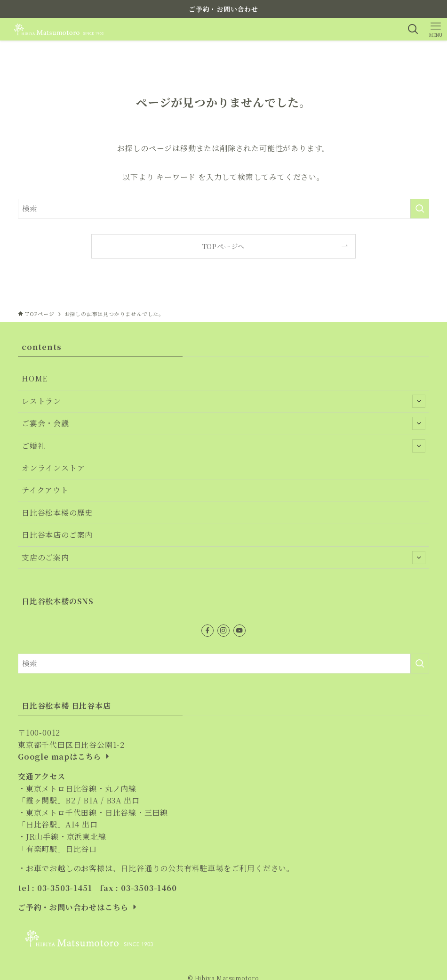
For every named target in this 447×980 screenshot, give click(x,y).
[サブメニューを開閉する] (419, 401)
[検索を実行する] (420, 209)
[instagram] (223, 631)
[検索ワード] (223, 209)
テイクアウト (45, 490)
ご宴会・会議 (223, 423)
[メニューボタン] (436, 29)
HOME (35, 378)
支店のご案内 (223, 558)
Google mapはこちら (65, 757)
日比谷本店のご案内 (57, 535)
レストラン (223, 401)
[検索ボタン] (413, 29)
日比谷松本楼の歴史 (57, 513)
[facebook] (208, 631)
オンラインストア (53, 468)
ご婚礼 (223, 446)
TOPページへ (224, 246)
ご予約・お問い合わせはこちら (78, 907)
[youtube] (239, 631)
